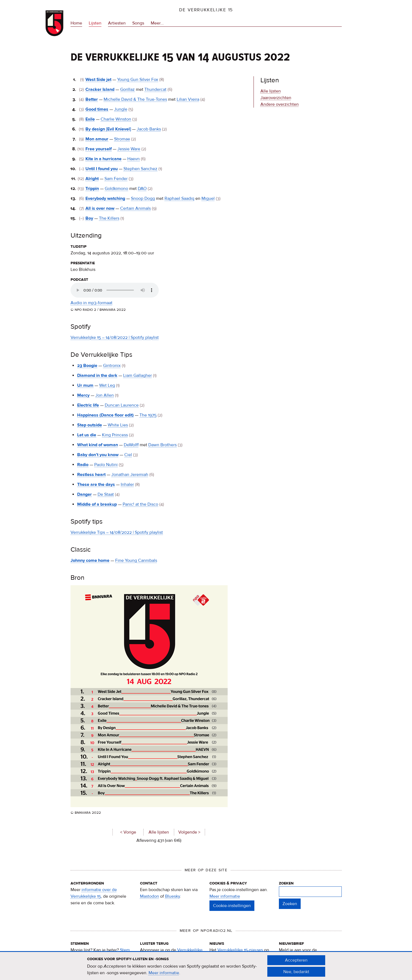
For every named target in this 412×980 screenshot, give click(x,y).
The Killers (109, 218)
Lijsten (95, 23)
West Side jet (98, 80)
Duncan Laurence (122, 405)
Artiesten (117, 23)
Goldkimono (116, 189)
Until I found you (102, 169)
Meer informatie (225, 896)
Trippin (92, 189)
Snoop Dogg (143, 198)
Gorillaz (127, 89)
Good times (97, 109)
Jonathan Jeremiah (130, 475)
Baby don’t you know (98, 455)
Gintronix (112, 366)
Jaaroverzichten (276, 98)
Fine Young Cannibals (136, 560)
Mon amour (97, 139)
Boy (89, 218)
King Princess (115, 435)
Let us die (87, 435)
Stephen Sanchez (140, 169)
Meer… (157, 23)
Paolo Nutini (106, 465)
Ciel (128, 455)
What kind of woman (98, 445)
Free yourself (99, 149)
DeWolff (131, 445)
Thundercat (155, 89)
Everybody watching (105, 198)
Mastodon (150, 896)
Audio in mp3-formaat (91, 303)
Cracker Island (100, 89)
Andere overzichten (280, 104)
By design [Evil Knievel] (108, 129)
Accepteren (296, 960)
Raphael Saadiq (179, 198)
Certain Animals (135, 208)
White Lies (118, 425)
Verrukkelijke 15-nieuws (240, 950)
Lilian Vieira (188, 99)
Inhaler (127, 484)
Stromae (122, 139)
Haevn (134, 159)
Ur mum (85, 385)
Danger (84, 494)
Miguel (208, 198)
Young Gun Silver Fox (138, 80)
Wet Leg (107, 385)
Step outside (90, 425)
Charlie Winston (116, 119)
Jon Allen (105, 395)
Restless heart (91, 475)
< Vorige (128, 832)
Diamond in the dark (97, 375)
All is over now (100, 208)
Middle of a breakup (97, 504)
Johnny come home (90, 560)
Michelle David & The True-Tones (135, 99)
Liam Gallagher (138, 375)
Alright (92, 179)
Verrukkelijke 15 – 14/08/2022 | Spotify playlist (115, 337)
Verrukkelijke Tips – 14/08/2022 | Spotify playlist (117, 532)
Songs (138, 23)
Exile (90, 119)
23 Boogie (87, 366)
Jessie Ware (129, 149)
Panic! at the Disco (140, 504)
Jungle (121, 109)
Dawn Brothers (162, 445)
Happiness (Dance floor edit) (105, 415)
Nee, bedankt (296, 972)
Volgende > (189, 832)
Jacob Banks (149, 129)
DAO (142, 189)
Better (92, 99)
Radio (83, 465)
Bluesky (173, 896)
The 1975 (148, 415)
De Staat (106, 494)
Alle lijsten (158, 832)
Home (76, 23)
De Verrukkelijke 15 (206, 10)
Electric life (88, 405)
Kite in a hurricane (103, 159)
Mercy (83, 395)
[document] (206, 966)
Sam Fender (116, 179)
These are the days (96, 484)
